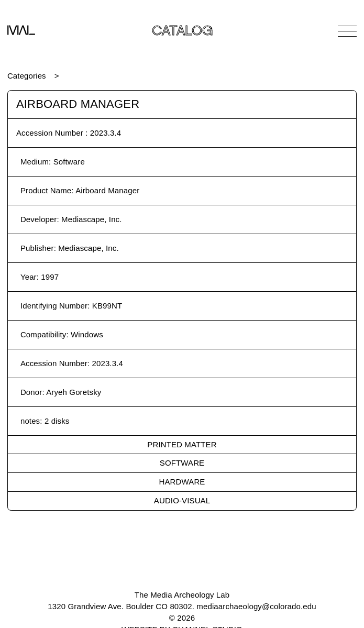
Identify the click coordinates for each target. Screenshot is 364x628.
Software (182, 463)
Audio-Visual (182, 500)
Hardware (182, 482)
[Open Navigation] (347, 31)
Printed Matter (182, 444)
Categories (27, 76)
